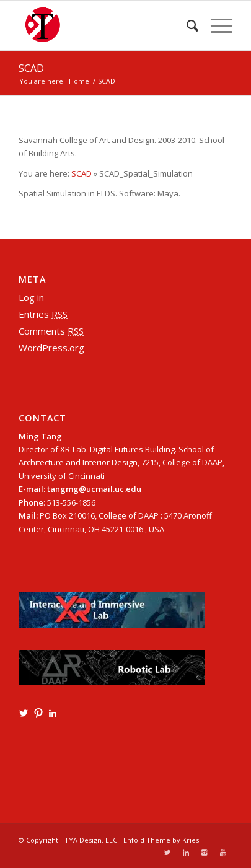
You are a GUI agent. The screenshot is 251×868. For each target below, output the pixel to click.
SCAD (31, 68)
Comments (51, 331)
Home (79, 81)
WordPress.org (51, 348)
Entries (43, 314)
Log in (31, 297)
